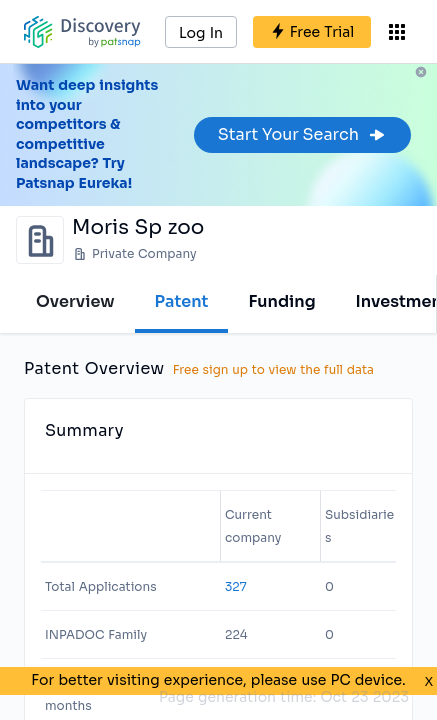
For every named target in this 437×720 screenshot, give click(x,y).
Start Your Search (302, 134)
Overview (75, 301)
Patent (182, 301)
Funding (281, 301)
